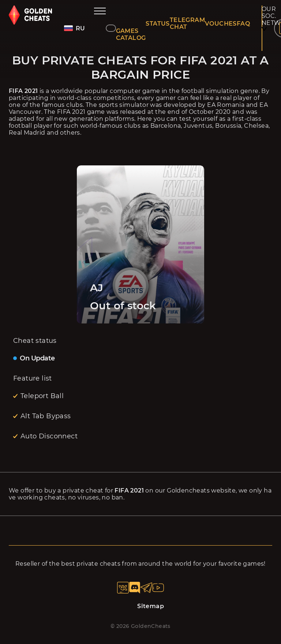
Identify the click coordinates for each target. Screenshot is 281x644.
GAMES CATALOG (131, 34)
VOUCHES (221, 24)
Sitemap (151, 606)
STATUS (158, 24)
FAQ (243, 24)
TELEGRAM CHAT (187, 23)
